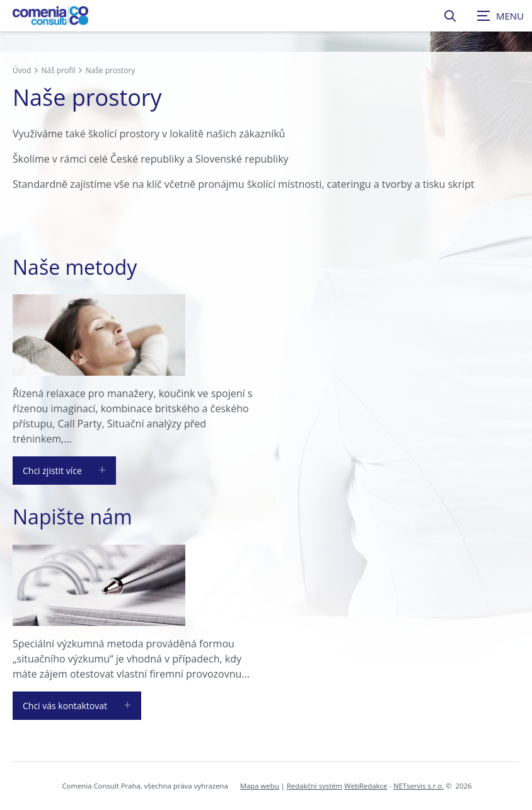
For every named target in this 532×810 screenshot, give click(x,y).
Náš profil (58, 70)
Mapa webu (260, 786)
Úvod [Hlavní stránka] (22, 70)
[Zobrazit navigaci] (500, 16)
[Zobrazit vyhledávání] (450, 16)
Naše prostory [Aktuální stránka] (110, 70)
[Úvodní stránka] (50, 16)
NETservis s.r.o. (419, 786)
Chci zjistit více (52, 471)
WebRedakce (366, 786)
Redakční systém (315, 786)
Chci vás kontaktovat (65, 706)
